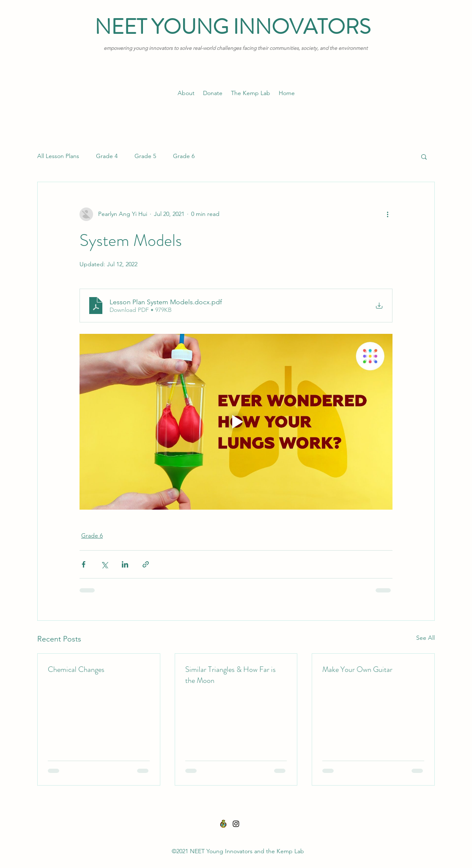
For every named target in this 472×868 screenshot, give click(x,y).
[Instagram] (236, 824)
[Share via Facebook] (84, 564)
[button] (424, 156)
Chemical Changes (76, 669)
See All (425, 638)
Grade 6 (184, 156)
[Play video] (236, 422)
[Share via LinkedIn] (125, 564)
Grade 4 (107, 156)
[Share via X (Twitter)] (104, 564)
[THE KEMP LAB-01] (223, 824)
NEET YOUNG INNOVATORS (233, 27)
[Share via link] (146, 564)
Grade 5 (145, 156)
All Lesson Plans (58, 156)
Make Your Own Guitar (357, 669)
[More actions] (387, 214)
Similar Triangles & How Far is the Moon (231, 675)
